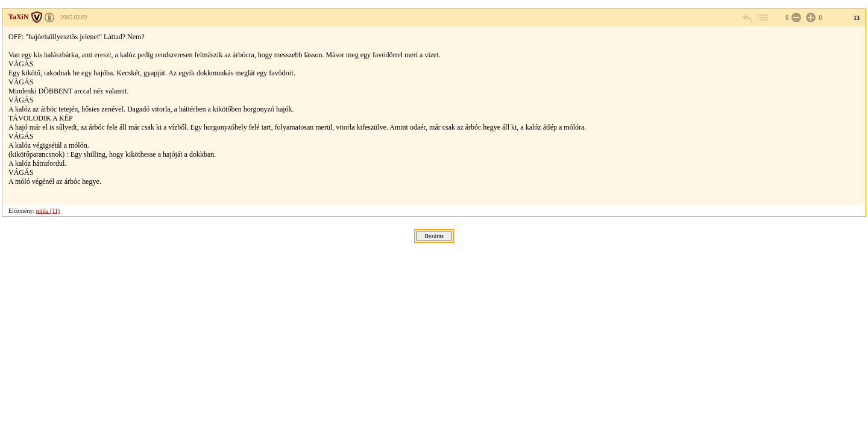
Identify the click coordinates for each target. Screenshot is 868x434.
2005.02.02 (74, 17)
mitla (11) (48, 211)
